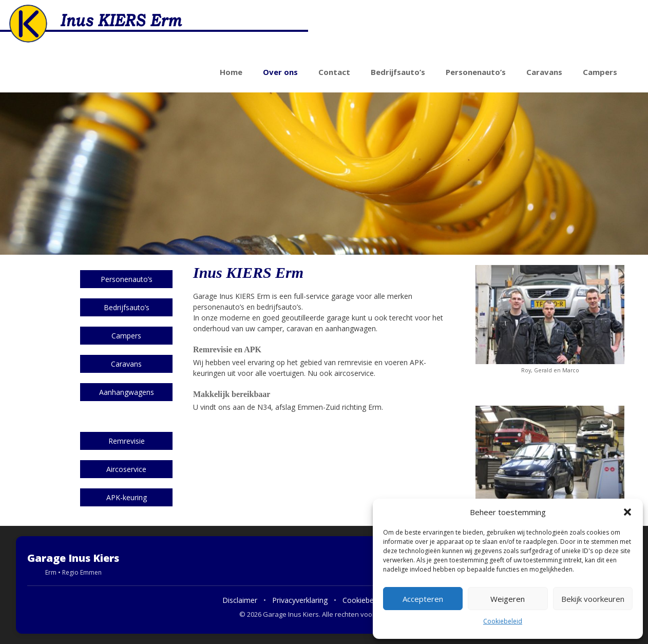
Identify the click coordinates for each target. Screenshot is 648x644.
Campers (600, 72)
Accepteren (423, 599)
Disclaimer (240, 600)
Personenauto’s (476, 72)
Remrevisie (127, 441)
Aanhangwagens (127, 392)
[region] (324, 174)
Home (231, 72)
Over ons (280, 72)
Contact (334, 72)
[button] (627, 512)
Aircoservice (126, 469)
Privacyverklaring (300, 600)
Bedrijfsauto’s (398, 72)
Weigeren (508, 599)
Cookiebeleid (503, 621)
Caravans (544, 72)
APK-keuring (127, 497)
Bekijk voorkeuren (593, 599)
